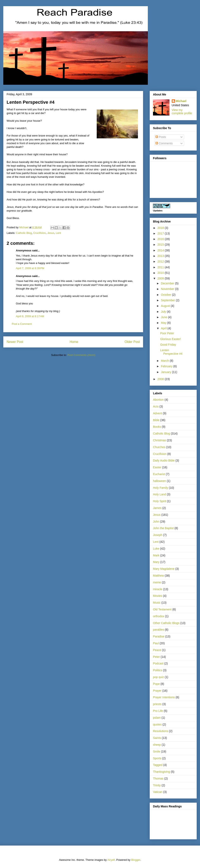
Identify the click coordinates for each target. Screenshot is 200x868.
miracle (158, 589)
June (164, 317)
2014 (161, 250)
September (168, 300)
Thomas (158, 778)
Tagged (158, 765)
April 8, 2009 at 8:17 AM (30, 316)
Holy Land (159, 494)
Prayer (157, 691)
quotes (157, 724)
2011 (161, 267)
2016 (161, 239)
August (166, 306)
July (164, 312)
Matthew (158, 576)
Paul (156, 643)
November (168, 289)
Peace (157, 650)
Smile (157, 751)
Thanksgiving (162, 772)
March (165, 361)
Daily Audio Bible (164, 460)
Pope (156, 684)
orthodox (159, 616)
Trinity (157, 785)
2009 (161, 278)
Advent (158, 413)
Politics (158, 670)
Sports (157, 758)
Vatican (158, 792)
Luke (156, 549)
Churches (159, 447)
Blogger (136, 860)
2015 (161, 245)
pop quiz (158, 677)
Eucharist (159, 474)
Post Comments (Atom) (81, 355)
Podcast (158, 663)
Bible (156, 420)
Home (74, 342)
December (168, 283)
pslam (157, 718)
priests (157, 704)
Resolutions (161, 731)
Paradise (159, 636)
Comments (164, 143)
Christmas (159, 440)
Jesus (51, 233)
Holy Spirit (160, 501)
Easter (157, 467)
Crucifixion (39, 233)
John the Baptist (163, 528)
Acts (156, 406)
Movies (158, 596)
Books (157, 427)
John (156, 522)
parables (159, 630)
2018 (161, 228)
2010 (161, 273)
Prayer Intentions (164, 697)
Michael (181, 101)
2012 (161, 261)
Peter (156, 657)
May (164, 323)
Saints (157, 738)
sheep (157, 745)
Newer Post (15, 342)
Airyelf (111, 860)
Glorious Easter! (171, 339)
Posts (161, 137)
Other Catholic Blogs (166, 623)
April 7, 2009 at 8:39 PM (30, 268)
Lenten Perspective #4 (171, 352)
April (164, 328)
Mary (156, 562)
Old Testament (162, 609)
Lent (58, 233)
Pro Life (158, 711)
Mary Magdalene (164, 569)
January (166, 372)
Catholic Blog (24, 233)
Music (157, 603)
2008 (161, 379)
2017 (161, 233)
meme (157, 582)
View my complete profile (182, 112)
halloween (159, 481)
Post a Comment (22, 324)
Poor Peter (167, 333)
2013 (161, 256)
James (157, 508)
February (167, 366)
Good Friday (168, 345)
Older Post (132, 342)
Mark (156, 555)
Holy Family (161, 488)
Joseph (158, 535)
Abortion (158, 400)
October (166, 295)
